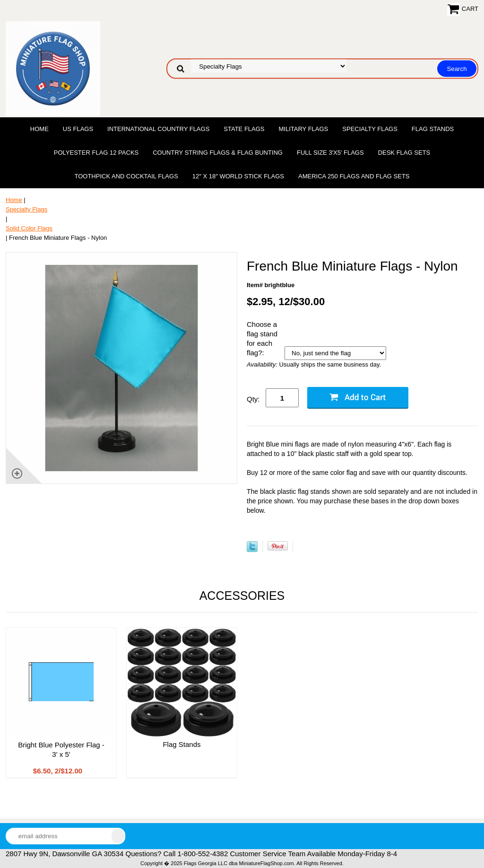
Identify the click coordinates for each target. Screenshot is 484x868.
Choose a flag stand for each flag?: (262, 338)
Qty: (253, 399)
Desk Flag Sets (404, 153)
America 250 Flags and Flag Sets (354, 176)
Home (39, 129)
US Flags (78, 129)
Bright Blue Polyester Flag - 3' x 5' (61, 750)
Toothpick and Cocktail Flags (126, 176)
